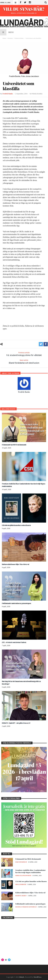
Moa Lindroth (21, 884)
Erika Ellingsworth (23, 875)
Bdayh (22, 977)
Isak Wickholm (21, 862)
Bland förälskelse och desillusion (24, 362)
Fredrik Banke (8, 94)
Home (4, 38)
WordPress (37, 977)
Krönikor (10, 38)
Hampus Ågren (21, 896)
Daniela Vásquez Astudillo (26, 907)
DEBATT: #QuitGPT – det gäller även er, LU (16, 723)
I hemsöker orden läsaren (16, 525)
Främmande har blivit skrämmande (14, 445)
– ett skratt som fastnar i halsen (14, 642)
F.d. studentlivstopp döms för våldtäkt (24, 354)
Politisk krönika (19, 38)
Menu (7, 32)
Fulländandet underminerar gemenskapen (16, 603)
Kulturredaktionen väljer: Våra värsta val (16, 564)
